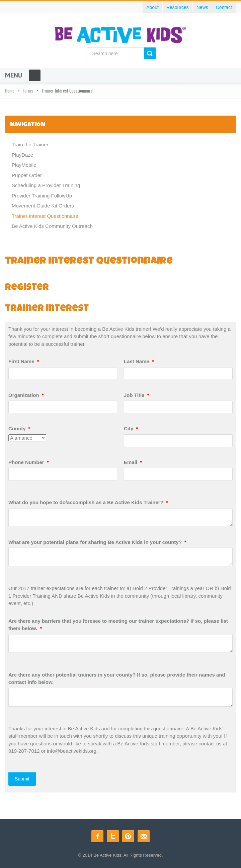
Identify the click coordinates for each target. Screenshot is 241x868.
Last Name (139, 361)
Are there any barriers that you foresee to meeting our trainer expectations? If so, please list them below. (118, 625)
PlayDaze (22, 155)
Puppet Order (27, 175)
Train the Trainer (30, 144)
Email (133, 462)
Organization (26, 395)
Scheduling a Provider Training (46, 185)
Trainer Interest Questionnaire (45, 216)
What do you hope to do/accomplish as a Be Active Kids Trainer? (88, 502)
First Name (24, 361)
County (19, 428)
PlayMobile (24, 165)
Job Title (136, 395)
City (131, 428)
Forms (28, 91)
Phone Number (29, 462)
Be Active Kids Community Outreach (52, 226)
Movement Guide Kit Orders (43, 206)
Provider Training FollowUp (42, 196)
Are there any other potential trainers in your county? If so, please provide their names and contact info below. (117, 679)
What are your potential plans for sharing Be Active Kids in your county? (97, 542)
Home (10, 91)
